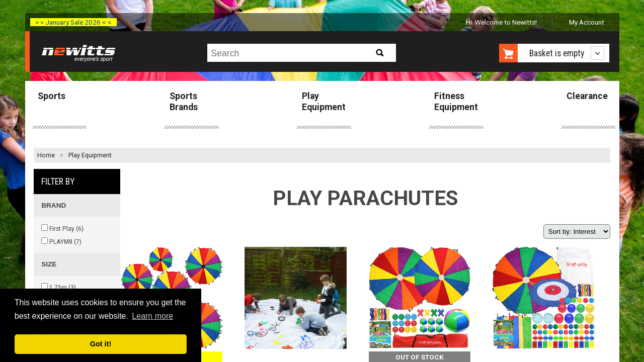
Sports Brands (184, 101)
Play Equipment (324, 101)
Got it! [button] (101, 344)
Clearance (587, 96)
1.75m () (59, 287)
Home (46, 155)
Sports (52, 96)
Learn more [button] (152, 316)
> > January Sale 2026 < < (73, 22)
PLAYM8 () (61, 241)
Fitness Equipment (456, 101)
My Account (587, 22)
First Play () (62, 228)
